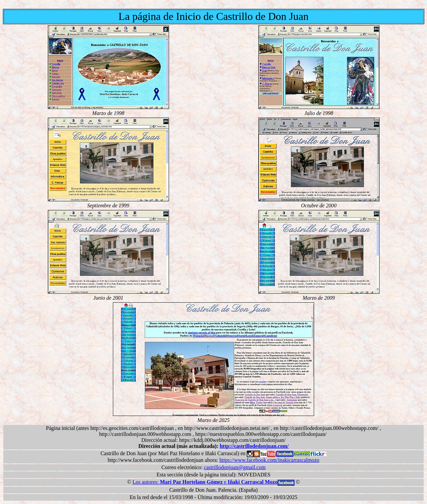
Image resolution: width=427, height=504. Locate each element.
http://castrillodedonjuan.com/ (254, 446)
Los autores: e (205, 482)
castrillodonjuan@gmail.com (235, 467)
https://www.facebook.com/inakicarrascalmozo (269, 460)
